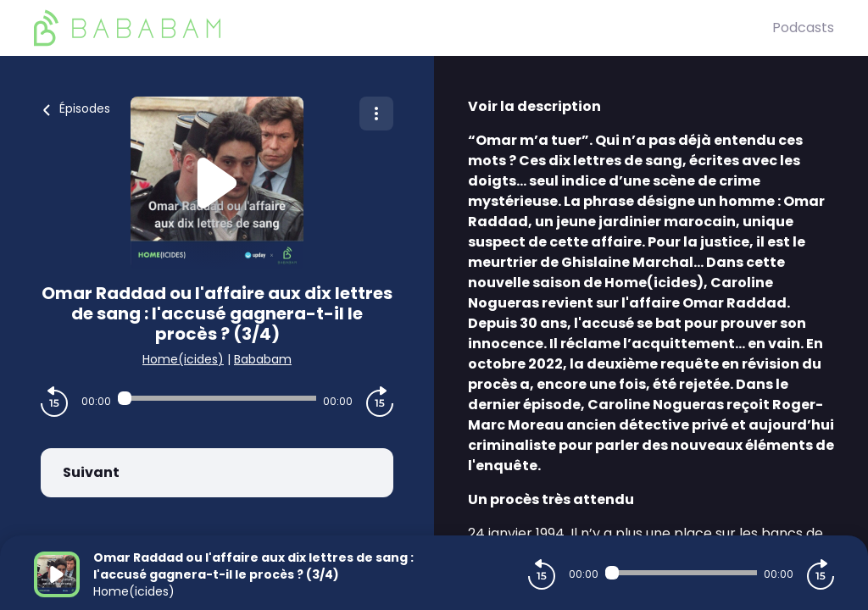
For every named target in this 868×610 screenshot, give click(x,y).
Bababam (263, 359)
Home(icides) (183, 359)
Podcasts (803, 28)
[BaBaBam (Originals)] (403, 28)
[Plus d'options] (376, 114)
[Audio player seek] (217, 398)
